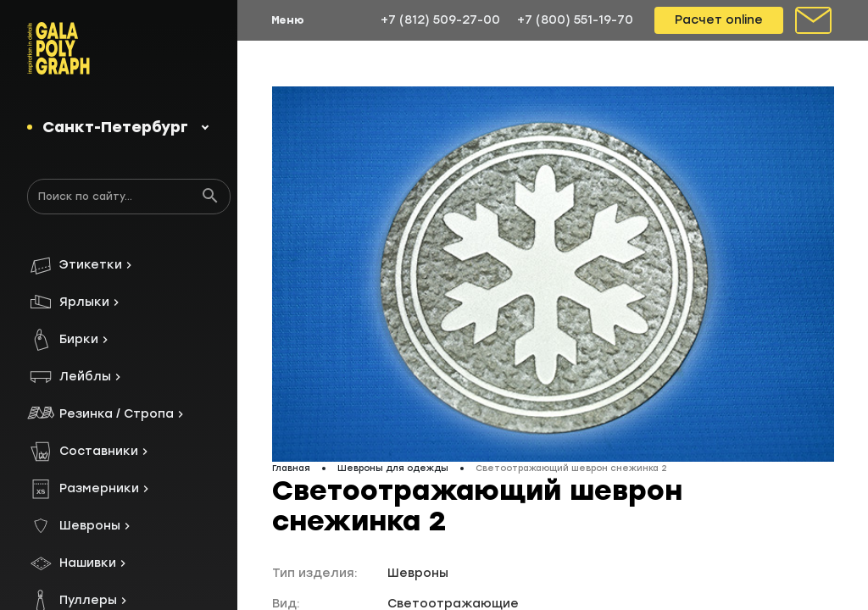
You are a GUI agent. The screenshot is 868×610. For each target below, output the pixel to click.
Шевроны (418, 573)
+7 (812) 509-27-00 (440, 20)
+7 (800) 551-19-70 (575, 20)
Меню (288, 20)
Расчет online (719, 20)
